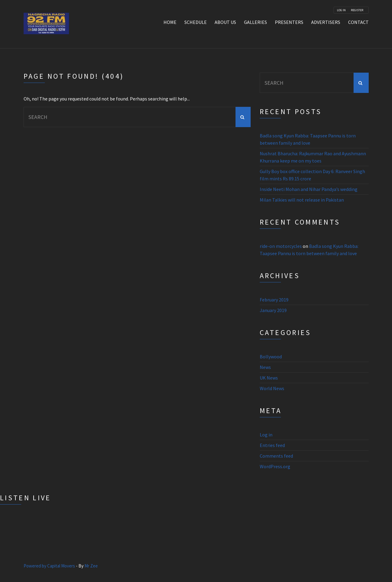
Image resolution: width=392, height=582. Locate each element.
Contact (358, 22)
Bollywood (271, 357)
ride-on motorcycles (281, 246)
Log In (341, 10)
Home (170, 22)
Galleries (255, 22)
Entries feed (272, 445)
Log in (266, 435)
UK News (269, 378)
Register (357, 10)
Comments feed (276, 456)
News (265, 367)
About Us (225, 22)
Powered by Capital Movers (49, 566)
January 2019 (273, 310)
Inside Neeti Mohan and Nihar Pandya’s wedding (309, 189)
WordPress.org (275, 466)
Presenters (289, 22)
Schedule (196, 22)
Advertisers (326, 22)
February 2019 (274, 300)
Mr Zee (91, 566)
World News (272, 388)
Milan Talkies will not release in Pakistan (302, 200)
